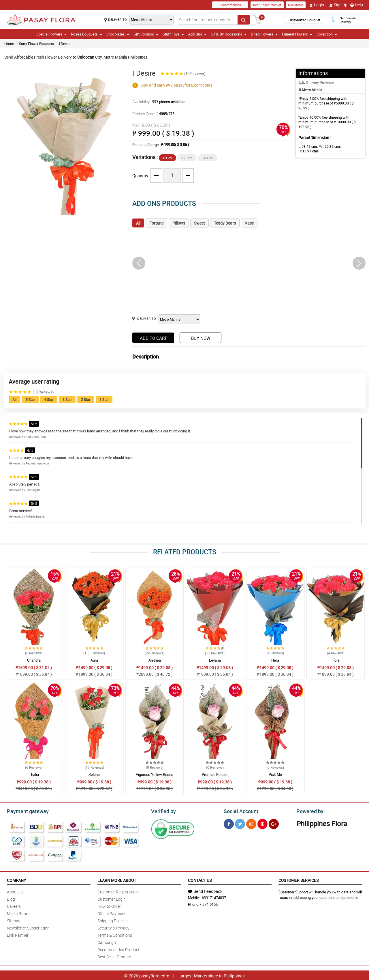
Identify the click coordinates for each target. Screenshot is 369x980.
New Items (296, 5)
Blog (11, 898)
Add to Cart (153, 338)
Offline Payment (112, 913)
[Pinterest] (262, 823)
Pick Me (275, 774)
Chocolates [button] (118, 34)
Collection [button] (327, 34)
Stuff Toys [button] (173, 34)
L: (307, 146)
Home (9, 44)
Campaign (107, 941)
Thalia (34, 774)
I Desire (65, 44)
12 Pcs (187, 158)
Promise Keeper (215, 774)
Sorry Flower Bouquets (36, 44)
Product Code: (153, 114)
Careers (14, 905)
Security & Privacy (113, 927)
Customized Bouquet (304, 20)
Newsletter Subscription (28, 927)
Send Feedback (205, 890)
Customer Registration (118, 891)
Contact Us (200, 879)
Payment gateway (25, 811)
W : (327, 146)
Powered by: (309, 811)
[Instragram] (251, 823)
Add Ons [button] (197, 34)
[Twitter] (240, 823)
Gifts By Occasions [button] (229, 34)
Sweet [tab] (199, 223)
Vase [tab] (249, 223)
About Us (15, 891)
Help (357, 5)
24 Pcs (207, 158)
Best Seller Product (267, 5)
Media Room (18, 913)
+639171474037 (213, 897)
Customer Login (112, 898)
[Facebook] (229, 823)
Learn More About (117, 879)
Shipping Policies (112, 920)
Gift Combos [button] (146, 34)
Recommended (230, 5)
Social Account (239, 811)
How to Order (109, 905)
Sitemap (14, 920)
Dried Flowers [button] (264, 34)
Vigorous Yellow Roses (155, 774)
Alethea (155, 660)
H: (348, 146)
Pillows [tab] (179, 223)
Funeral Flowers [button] (297, 34)
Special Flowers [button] (51, 34)
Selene (94, 774)
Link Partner (18, 934)
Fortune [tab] (156, 223)
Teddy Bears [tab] (225, 223)
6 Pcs (167, 158)
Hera (275, 660)
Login (317, 5)
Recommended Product (118, 949)
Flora (336, 660)
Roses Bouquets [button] (86, 34)
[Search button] (244, 20)
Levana (215, 660)
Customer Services (299, 879)
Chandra (34, 660)
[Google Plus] (274, 823)
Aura (94, 660)
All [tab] (138, 223)
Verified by (163, 811)
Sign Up (338, 5)
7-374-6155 (208, 904)
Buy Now (201, 338)
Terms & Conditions (115, 934)
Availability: (157, 102)
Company (16, 879)
